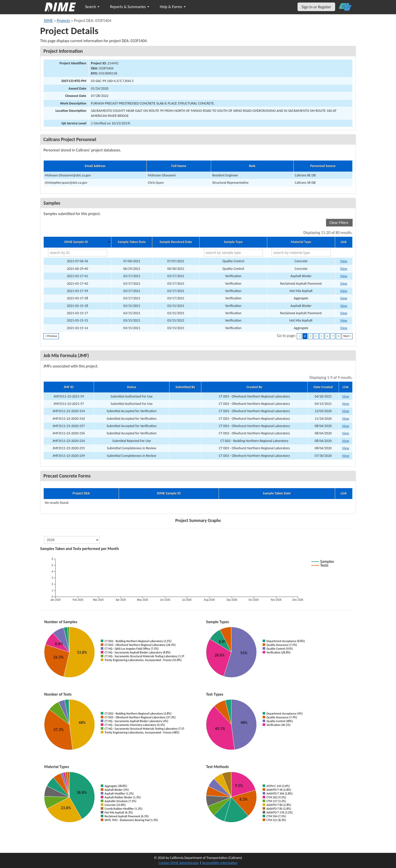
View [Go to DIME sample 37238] (344, 261)
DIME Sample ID (76, 242)
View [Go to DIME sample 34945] (344, 291)
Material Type (301, 242)
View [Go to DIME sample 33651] (344, 328)
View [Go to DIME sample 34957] (344, 284)
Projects (63, 21)
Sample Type (233, 242)
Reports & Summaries (130, 7)
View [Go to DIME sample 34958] (344, 276)
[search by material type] (301, 253)
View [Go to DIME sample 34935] (344, 298)
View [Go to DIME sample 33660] (344, 320)
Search (92, 7)
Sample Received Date (176, 242)
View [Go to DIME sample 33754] (344, 306)
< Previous (51, 336)
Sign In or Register (316, 7)
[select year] (72, 540)
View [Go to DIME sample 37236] (344, 269)
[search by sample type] (233, 253)
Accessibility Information (220, 863)
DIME (48, 21)
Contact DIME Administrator (179, 863)
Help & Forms (173, 7)
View (345, 396)
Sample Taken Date (132, 242)
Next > (347, 336)
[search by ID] (78, 253)
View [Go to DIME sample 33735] (344, 313)
